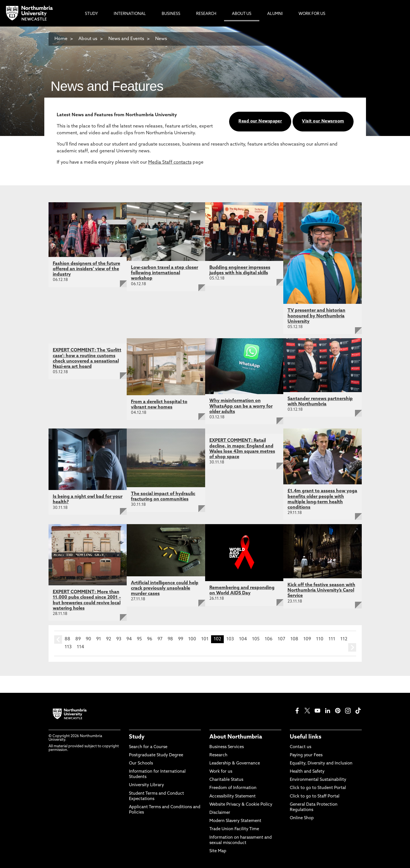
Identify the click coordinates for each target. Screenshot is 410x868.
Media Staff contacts (170, 162)
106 (269, 639)
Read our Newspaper (260, 121)
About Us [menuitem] (242, 14)
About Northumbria (236, 737)
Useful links (306, 737)
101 (205, 639)
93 (119, 639)
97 (160, 639)
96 (150, 639)
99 (181, 639)
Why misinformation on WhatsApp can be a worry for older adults (241, 406)
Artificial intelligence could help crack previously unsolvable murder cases (165, 588)
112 (344, 639)
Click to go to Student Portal (318, 788)
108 (294, 639)
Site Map (218, 851)
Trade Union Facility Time (234, 829)
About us (88, 39)
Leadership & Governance (235, 763)
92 (109, 639)
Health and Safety (307, 772)
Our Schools (141, 763)
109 (307, 639)
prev (58, 640)
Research (218, 755)
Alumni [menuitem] (275, 14)
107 (281, 639)
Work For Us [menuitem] (312, 14)
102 (217, 639)
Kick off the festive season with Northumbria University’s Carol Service (321, 590)
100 (192, 639)
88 (67, 639)
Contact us (301, 747)
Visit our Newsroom (323, 121)
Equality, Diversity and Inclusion (321, 763)
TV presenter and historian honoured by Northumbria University (316, 316)
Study (137, 737)
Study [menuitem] (91, 14)
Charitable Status (226, 780)
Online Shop (302, 818)
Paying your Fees (306, 755)
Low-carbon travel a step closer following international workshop (165, 273)
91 (99, 639)
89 (78, 639)
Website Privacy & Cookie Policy (241, 805)
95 (139, 639)
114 (80, 647)
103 (230, 639)
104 (243, 639)
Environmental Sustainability (318, 780)
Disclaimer (220, 813)
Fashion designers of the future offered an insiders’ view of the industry (86, 269)
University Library (146, 785)
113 (68, 647)
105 (256, 639)
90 (88, 639)
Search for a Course (148, 747)
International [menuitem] (130, 14)
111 (332, 639)
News (161, 39)
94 (129, 639)
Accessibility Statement (233, 796)
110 (320, 639)
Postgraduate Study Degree (156, 755)
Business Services (227, 747)
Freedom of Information (233, 788)
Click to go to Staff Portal (315, 796)
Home (61, 39)
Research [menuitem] (206, 14)
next (352, 647)
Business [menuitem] (171, 14)
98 (170, 639)
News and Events (126, 39)
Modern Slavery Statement (235, 821)
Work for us (221, 772)
